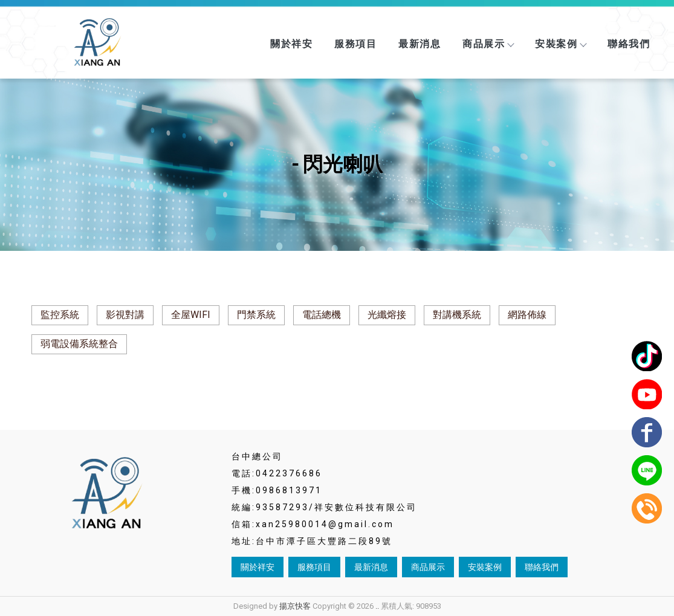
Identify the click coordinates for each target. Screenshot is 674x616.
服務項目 (355, 44)
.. (377, 606)
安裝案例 (560, 44)
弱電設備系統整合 (79, 344)
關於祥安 (291, 44)
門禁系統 (256, 315)
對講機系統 (457, 315)
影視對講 (125, 315)
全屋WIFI (191, 315)
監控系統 (60, 315)
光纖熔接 (387, 315)
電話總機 (322, 315)
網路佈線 (527, 315)
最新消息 (420, 44)
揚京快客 (295, 606)
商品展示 (488, 44)
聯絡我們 (629, 44)
